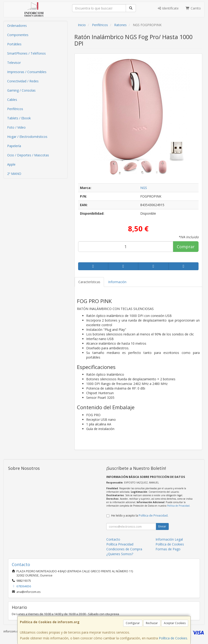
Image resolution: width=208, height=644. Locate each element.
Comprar (186, 247)
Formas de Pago (168, 549)
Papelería (14, 146)
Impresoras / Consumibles (27, 72)
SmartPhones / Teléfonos (26, 53)
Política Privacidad (120, 544)
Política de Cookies (173, 638)
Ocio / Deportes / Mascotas (28, 155)
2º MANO (14, 174)
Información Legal (169, 539)
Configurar (133, 623)
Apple (11, 164)
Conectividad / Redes (23, 81)
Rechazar (152, 623)
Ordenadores (17, 26)
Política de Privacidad (178, 506)
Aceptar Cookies (175, 623)
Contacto (113, 539)
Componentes (18, 35)
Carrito (193, 8)
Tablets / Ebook (19, 118)
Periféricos (15, 109)
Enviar (162, 526)
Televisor (14, 63)
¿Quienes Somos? (120, 554)
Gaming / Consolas (21, 90)
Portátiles (14, 44)
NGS (144, 188)
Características (89, 282)
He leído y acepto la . (140, 516)
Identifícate (168, 8)
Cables (12, 100)
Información (117, 282)
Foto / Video (16, 127)
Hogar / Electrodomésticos (27, 137)
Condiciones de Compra (124, 549)
